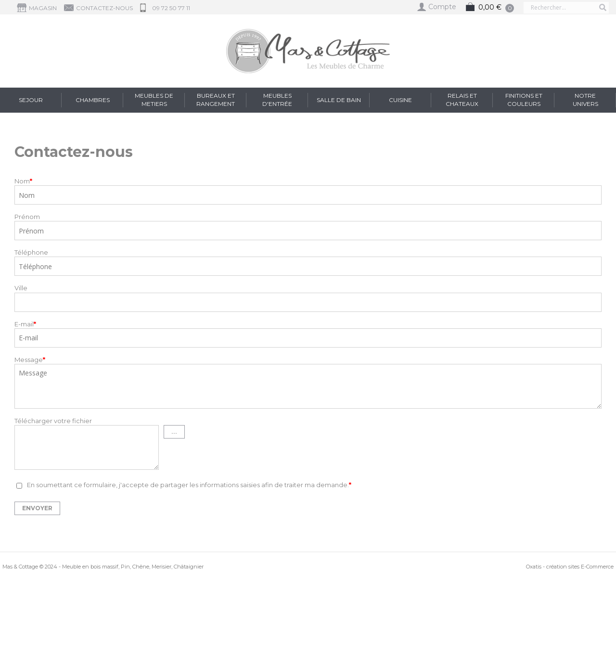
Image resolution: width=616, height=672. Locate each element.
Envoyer (37, 508)
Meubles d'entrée (277, 100)
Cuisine (400, 100)
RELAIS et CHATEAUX (462, 100)
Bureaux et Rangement (216, 100)
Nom (23, 181)
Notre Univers (585, 100)
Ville (21, 288)
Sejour (31, 100)
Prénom (27, 217)
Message (30, 360)
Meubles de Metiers (154, 100)
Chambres (93, 100)
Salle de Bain (339, 100)
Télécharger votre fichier (53, 421)
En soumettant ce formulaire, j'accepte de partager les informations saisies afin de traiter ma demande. (189, 485)
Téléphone (31, 252)
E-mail (25, 324)
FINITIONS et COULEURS (524, 100)
